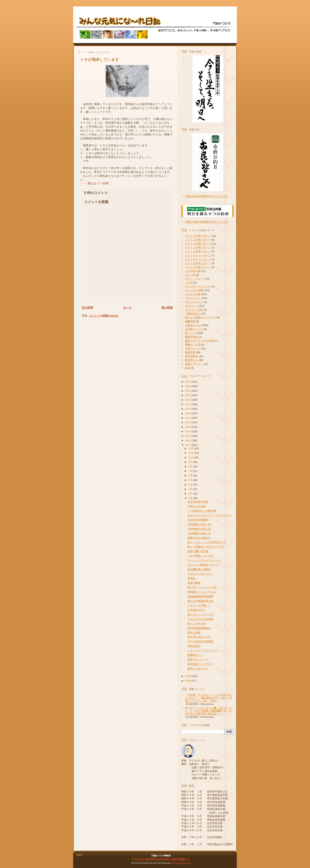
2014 (188, 431)
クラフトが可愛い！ (199, 605)
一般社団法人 (193, 314)
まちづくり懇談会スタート (203, 565)
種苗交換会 (191, 337)
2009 (188, 681)
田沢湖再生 (191, 356)
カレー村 (190, 275)
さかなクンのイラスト (200, 574)
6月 (191, 475)
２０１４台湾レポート (198, 247)
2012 (188, 440)
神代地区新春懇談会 (199, 628)
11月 (191, 453)
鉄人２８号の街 (197, 624)
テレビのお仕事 (194, 290)
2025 (188, 382)
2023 (188, 391)
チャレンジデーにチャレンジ (204, 560)
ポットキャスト (194, 302)
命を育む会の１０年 (199, 637)
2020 (188, 404)
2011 (188, 445)
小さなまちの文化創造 (200, 619)
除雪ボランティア (198, 660)
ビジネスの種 (193, 294)
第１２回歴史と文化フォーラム (206, 547)
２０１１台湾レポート (198, 240)
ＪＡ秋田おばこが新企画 (202, 511)
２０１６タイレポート (198, 255)
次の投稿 (87, 308)
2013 (188, 436)
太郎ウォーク (193, 348)
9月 (191, 462)
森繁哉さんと (195, 655)
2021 (188, 400)
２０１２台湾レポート (198, 244)
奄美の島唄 (194, 583)
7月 (191, 471)
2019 (188, 409)
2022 (188, 395)
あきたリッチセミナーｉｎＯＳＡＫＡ (209, 515)
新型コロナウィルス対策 (199, 341)
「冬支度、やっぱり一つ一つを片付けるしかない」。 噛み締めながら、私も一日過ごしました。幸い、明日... (208, 698)
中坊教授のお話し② (199, 529)
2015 (188, 427)
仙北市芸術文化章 (198, 502)
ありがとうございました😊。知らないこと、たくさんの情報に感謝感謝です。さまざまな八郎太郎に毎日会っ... (208, 711)
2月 (191, 494)
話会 (188, 368)
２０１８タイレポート (198, 259)
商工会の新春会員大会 (200, 601)
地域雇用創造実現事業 (200, 596)
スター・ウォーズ (195, 279)
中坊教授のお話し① (199, 533)
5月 (191, 480)
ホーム (127, 308)
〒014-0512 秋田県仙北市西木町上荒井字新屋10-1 (161, 859)
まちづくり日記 (194, 310)
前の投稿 (167, 308)
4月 (191, 484)
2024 (188, 386)
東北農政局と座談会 (199, 569)
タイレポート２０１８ (198, 286)
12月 (191, 448)
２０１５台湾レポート (198, 251)
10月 (191, 457)
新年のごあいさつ (198, 669)
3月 (191, 489)
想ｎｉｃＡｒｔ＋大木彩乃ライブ (207, 542)
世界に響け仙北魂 (198, 551)
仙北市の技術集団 (198, 520)
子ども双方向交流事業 (200, 641)
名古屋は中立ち (197, 610)
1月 (191, 498)
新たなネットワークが (200, 615)
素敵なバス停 (193, 345)
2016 (188, 422)
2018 (188, 413)
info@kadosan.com (181, 863)
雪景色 (191, 578)
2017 (188, 418)
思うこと (92, 183)
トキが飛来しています (99, 60)
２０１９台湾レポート (198, 267)
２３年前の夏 (193, 271)
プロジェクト (193, 298)
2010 (188, 676)
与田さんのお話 (197, 506)
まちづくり (191, 306)
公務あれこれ (193, 325)
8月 (191, 466)
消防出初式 (194, 646)
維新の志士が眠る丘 (199, 538)
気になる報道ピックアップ (200, 317)
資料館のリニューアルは (202, 592)
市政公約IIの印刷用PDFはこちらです (206, 196)
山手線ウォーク (194, 329)
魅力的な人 (191, 360)
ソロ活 (189, 283)
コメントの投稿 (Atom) (104, 316)
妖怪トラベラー (194, 364)
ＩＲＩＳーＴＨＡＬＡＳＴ (203, 650)
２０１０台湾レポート (198, 236)
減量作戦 (190, 321)
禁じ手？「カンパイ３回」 (203, 587)
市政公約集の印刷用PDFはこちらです (207, 222)
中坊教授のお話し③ (199, 524)
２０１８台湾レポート (198, 263)
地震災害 (190, 352)
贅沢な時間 (194, 633)
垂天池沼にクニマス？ (200, 664)
